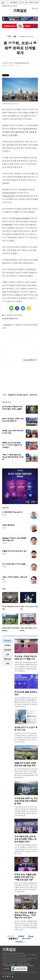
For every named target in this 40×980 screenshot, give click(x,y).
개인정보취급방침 (9, 966)
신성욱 (4, 582)
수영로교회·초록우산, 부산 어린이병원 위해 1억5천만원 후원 (26, 801)
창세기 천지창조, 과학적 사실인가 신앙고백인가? (13, 420)
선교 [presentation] (8, 654)
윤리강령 (7, 969)
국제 (9, 37)
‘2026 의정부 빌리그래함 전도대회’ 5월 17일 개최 (25, 764)
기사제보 (27, 964)
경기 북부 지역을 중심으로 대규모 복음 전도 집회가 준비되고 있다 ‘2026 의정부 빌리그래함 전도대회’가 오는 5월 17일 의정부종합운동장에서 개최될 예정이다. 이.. (26, 773)
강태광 (4, 515)
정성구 (4, 528)
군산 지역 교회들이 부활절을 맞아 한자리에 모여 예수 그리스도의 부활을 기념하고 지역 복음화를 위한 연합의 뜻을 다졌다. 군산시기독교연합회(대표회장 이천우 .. (26, 925)
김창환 (4, 543)
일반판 (22, 2)
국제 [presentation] (8, 664)
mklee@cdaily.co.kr (22, 63)
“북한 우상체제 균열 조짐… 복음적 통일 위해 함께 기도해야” (13, 457)
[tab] (7, 645)
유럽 (14, 37)
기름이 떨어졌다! (8, 525)
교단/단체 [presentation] (7, 650)
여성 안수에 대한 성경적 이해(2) (14, 564)
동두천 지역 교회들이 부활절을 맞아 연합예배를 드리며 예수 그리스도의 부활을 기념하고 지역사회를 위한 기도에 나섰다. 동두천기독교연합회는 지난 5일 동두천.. (26, 887)
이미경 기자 (12, 63)
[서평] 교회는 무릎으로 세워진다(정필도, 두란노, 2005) (12, 408)
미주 (26, 2)
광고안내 (12, 964)
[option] (11, 602)
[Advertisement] (20, 378)
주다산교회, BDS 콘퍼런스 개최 (26, 693)
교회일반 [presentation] (7, 645)
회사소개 (5, 964)
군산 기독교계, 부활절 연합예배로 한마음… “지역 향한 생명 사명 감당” (25, 915)
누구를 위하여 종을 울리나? (12, 512)
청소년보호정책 (21, 966)
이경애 (4, 554)
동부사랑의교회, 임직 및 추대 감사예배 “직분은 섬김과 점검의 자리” (25, 839)
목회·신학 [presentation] (7, 659)
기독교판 (15, 2)
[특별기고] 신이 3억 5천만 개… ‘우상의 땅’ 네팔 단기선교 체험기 (12, 445)
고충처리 (31, 966)
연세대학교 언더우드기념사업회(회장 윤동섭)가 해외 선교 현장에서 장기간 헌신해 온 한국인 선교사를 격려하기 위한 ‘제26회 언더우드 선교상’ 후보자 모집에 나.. (26, 738)
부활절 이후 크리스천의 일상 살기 (14, 551)
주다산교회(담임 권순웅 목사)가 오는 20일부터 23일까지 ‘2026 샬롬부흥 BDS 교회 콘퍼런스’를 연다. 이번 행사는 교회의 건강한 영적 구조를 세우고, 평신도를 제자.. (26, 702)
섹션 (3, 3)
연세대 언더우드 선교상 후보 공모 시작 (26, 729)
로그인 (36, 2)
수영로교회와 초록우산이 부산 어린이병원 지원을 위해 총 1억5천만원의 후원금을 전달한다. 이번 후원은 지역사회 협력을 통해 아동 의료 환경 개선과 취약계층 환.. (26, 811)
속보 (4, 395)
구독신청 (31, 2)
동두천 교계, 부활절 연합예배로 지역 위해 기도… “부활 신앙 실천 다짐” (25, 877)
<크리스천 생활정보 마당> (30, 360)
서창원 (4, 567)
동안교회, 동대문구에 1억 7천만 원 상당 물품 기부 (26, 658)
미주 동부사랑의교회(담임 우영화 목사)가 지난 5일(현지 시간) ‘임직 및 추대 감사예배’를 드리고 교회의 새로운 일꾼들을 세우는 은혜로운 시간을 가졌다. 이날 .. (26, 849)
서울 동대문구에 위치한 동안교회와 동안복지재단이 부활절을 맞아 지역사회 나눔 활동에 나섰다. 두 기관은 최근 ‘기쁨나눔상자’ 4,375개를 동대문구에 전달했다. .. (26, 667)
